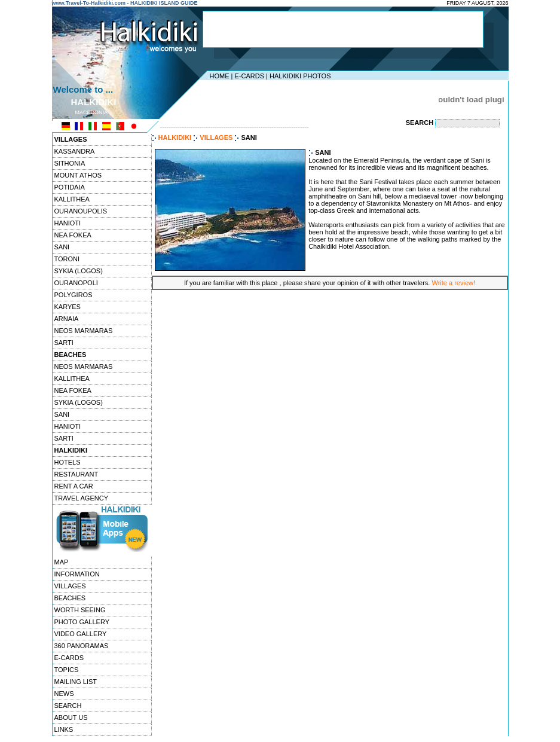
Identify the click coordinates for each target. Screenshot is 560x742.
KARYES (68, 307)
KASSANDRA (75, 151)
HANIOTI (68, 223)
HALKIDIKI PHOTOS (300, 76)
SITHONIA (70, 163)
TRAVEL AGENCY (81, 498)
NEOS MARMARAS (84, 331)
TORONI (67, 259)
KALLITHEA (72, 199)
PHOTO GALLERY (82, 622)
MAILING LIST (76, 682)
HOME (220, 76)
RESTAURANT (76, 474)
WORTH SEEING (80, 610)
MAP (62, 562)
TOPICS (67, 670)
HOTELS (68, 462)
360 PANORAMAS (82, 646)
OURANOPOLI (76, 283)
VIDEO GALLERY (81, 634)
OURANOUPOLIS (81, 211)
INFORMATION (77, 574)
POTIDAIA (70, 187)
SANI (62, 247)
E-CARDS (249, 76)
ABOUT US (71, 717)
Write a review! (453, 283)
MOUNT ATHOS (78, 175)
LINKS (64, 729)
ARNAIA (67, 319)
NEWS (64, 694)
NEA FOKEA (73, 235)
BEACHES (70, 598)
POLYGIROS (74, 295)
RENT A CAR (74, 486)
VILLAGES (70, 586)
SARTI (64, 343)
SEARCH (68, 706)
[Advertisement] (343, 29)
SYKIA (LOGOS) (79, 271)
